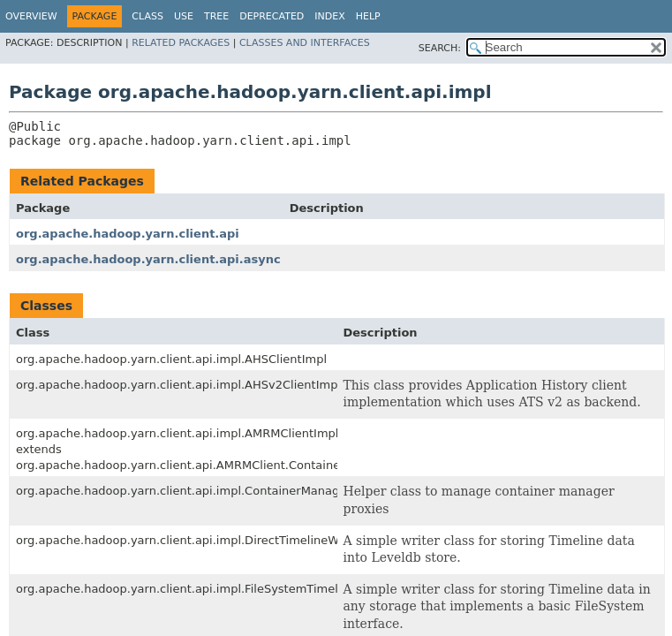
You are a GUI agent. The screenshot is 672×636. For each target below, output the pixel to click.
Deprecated (272, 16)
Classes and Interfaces (305, 43)
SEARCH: (440, 48)
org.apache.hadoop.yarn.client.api (128, 234)
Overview (31, 16)
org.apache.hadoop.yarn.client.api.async (148, 259)
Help (368, 16)
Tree (216, 16)
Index (329, 16)
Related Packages (181, 43)
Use (184, 16)
